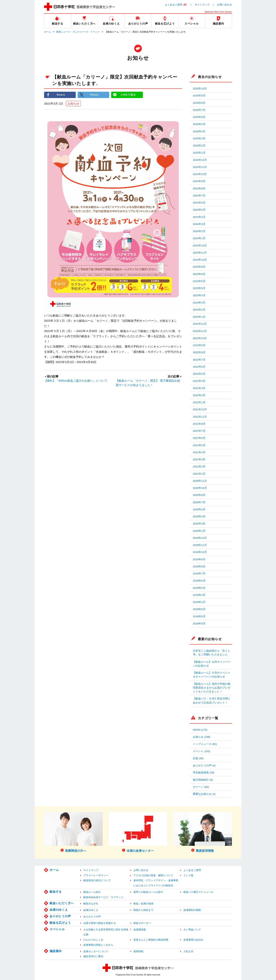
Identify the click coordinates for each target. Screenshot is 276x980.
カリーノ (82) (201, 787)
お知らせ (73, 103)
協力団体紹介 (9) (203, 780)
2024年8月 (199, 189)
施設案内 (56, 951)
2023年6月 (199, 281)
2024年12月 (200, 160)
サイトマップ (202, 5)
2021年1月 (199, 474)
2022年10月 (200, 338)
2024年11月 (200, 167)
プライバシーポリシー (96, 875)
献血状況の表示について (97, 880)
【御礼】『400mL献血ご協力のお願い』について (76, 381)
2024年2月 (199, 231)
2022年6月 (199, 367)
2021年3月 (199, 459)
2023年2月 (199, 310)
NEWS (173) (200, 730)
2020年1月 (199, 531)
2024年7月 (199, 196)
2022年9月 (199, 345)
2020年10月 (200, 488)
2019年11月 (200, 545)
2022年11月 (200, 331)
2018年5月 (199, 616)
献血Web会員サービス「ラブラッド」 (105, 897)
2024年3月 (199, 224)
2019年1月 (199, 602)
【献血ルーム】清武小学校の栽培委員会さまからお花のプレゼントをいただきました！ (212, 688)
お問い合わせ (224, 5)
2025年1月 (199, 153)
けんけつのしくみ (93, 940)
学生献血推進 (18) (204, 773)
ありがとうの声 (60, 916)
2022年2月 (199, 395)
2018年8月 (199, 609)
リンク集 (188, 875)
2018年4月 (199, 624)
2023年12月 (200, 246)
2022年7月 (199, 360)
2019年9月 (199, 559)
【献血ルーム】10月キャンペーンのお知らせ (212, 664)
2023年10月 (200, 260)
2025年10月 (200, 89)
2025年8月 (199, 103)
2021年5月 (199, 445)
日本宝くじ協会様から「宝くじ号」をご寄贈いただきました (212, 653)
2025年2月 (199, 146)
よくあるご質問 (174, 5)
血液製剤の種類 (192, 910)
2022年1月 (199, 402)
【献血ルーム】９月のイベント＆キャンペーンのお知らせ (212, 675)
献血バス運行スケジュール (198, 892)
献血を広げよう (60, 923)
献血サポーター (142, 923)
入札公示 (188, 951)
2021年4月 (199, 452)
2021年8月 (199, 424)
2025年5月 (199, 124)
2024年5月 (199, 210)
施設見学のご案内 (93, 956)
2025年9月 (199, 96)
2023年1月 (199, 317)
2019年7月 (199, 574)
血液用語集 (140, 930)
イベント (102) (202, 751)
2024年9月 (199, 181)
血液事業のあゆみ (193, 940)
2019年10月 (200, 552)
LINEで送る (128, 95)
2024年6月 (199, 203)
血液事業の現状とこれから (98, 945)
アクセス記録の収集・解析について (153, 875)
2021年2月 (199, 467)
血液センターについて (96, 951)
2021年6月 (199, 438)
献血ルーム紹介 (92, 892)
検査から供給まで (143, 910)
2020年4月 (199, 517)
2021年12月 (200, 409)
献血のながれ (91, 904)
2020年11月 (200, 481)
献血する (56, 892)
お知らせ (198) (202, 737)
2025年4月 (199, 131)
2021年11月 (200, 417)
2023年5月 (199, 288)
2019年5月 (199, 588)
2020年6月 (199, 509)
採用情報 (138, 951)
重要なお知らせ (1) (204, 794)
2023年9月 (199, 267)
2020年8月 (199, 495)
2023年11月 (200, 253)
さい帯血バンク (192, 930)
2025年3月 (199, 139)
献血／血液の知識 (143, 904)
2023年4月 (199, 295)
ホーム (48, 32)
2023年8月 (199, 274)
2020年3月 (199, 524)
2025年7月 (199, 110)
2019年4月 (199, 595)
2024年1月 (199, 238)
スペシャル (57, 929)
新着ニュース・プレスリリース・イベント (78, 32)
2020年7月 (199, 502)
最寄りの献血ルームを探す (148, 892)
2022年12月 (200, 324)
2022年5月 (199, 374)
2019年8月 (199, 566)
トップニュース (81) (205, 744)
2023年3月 (199, 303)
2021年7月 (199, 431)
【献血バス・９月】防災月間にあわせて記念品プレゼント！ (212, 701)
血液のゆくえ (59, 910)
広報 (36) (198, 758)
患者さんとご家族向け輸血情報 (151, 940)
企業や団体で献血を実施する (100, 923)
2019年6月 (199, 581)
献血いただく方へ (62, 903)
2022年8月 (199, 352)
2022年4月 (199, 381)
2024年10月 (200, 174)
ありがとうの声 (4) (204, 765)
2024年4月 (199, 217)
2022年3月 (199, 388)
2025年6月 (199, 117)
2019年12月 (200, 538)
